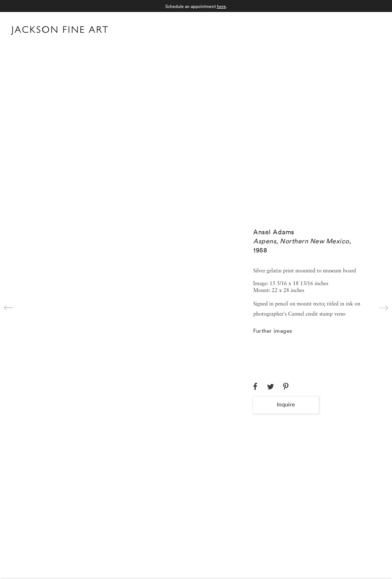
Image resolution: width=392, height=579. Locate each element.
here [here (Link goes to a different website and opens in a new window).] (221, 6)
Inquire (286, 404)
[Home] (59, 32)
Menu (374, 30)
